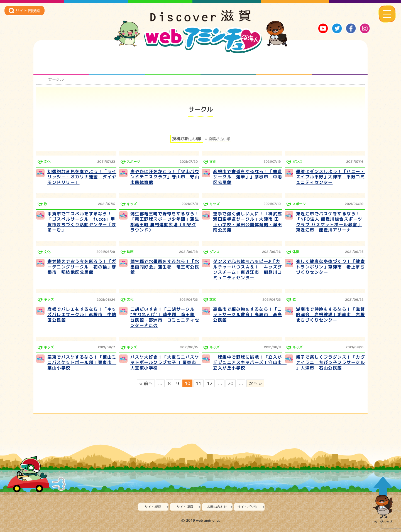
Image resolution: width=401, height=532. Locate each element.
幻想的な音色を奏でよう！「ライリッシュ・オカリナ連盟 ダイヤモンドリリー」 (82, 177)
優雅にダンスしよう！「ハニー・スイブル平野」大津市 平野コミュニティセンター (331, 177)
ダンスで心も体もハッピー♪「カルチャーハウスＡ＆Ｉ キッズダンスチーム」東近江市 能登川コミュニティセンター (248, 270)
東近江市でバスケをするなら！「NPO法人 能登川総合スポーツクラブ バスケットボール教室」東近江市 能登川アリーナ (329, 222)
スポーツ (133, 162)
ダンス (297, 162)
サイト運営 (185, 507)
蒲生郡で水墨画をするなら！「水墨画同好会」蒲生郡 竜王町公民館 (165, 267)
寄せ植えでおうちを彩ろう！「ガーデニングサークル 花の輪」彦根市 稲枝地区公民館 (82, 267)
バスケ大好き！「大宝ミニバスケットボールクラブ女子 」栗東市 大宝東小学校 (166, 363)
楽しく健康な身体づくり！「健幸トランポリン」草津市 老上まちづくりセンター (331, 267)
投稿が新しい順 (187, 139)
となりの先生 (117, 63)
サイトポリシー (249, 507)
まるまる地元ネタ (228, 63)
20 (231, 383)
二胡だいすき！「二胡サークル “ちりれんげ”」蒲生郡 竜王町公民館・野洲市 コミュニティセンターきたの (165, 317)
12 (210, 383)
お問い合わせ (217, 507)
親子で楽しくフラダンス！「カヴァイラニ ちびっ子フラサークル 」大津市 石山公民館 (331, 363)
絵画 (130, 252)
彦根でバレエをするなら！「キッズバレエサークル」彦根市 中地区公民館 (82, 315)
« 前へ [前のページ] (146, 383)
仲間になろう (173, 63)
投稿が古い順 (219, 139)
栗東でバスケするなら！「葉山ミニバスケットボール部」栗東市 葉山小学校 (82, 363)
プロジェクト (284, 63)
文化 (47, 162)
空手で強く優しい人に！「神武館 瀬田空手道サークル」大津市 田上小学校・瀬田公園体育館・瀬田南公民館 (250, 222)
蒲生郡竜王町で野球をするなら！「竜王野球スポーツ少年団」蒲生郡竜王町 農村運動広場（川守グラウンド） (165, 222)
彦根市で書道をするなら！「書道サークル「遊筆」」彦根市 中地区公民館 (248, 177)
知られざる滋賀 (61, 63)
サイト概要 (153, 507)
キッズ (132, 204)
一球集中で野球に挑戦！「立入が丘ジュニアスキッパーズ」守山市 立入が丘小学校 (250, 363)
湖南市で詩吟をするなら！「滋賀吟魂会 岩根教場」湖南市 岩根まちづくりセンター (331, 315)
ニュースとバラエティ (340, 63)
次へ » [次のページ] (255, 383)
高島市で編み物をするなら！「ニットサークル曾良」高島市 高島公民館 (248, 315)
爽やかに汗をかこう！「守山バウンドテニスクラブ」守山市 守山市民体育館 (165, 177)
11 (199, 383)
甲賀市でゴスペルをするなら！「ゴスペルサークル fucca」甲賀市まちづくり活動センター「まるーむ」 (82, 222)
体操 (296, 252)
